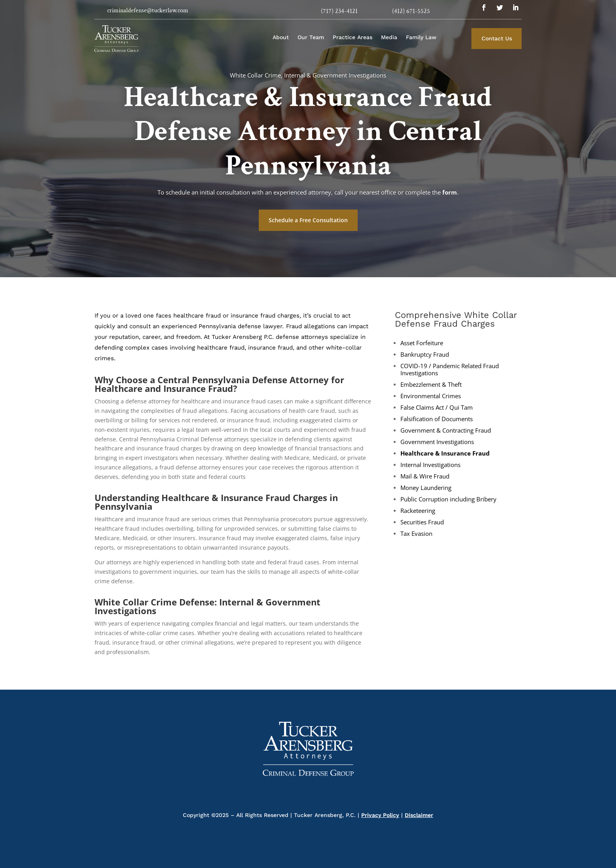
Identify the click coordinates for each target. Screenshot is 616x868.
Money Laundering (426, 488)
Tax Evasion (416, 534)
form (450, 192)
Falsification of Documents (437, 419)
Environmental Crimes (431, 396)
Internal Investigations (430, 465)
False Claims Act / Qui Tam (437, 408)
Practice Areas (353, 37)
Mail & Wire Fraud (425, 476)
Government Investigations (437, 442)
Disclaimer (419, 815)
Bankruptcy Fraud (425, 355)
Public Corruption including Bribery (448, 499)
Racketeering (418, 511)
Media (389, 37)
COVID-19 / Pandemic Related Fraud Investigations (450, 370)
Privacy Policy (380, 815)
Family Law (421, 37)
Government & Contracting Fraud (446, 430)
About (281, 37)
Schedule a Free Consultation (308, 220)
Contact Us (497, 38)
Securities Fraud (422, 522)
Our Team (311, 37)
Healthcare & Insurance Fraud (445, 453)
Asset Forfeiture (422, 343)
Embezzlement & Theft (431, 385)
